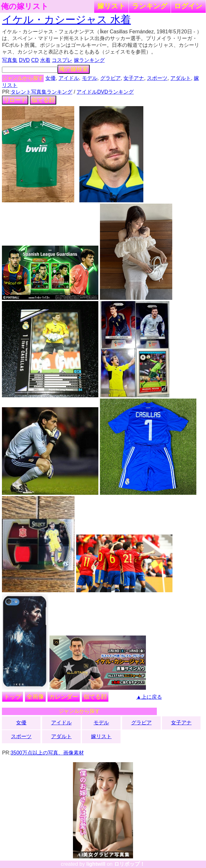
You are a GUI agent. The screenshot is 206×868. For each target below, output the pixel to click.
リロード (15, 100)
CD (35, 60)
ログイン (188, 6)
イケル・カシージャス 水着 (66, 20)
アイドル (69, 78)
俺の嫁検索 (74, 69)
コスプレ (62, 60)
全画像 (35, 697)
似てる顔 (43, 100)
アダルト (181, 78)
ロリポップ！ (130, 864)
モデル (90, 78)
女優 (50, 78)
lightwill (96, 864)
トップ (13, 697)
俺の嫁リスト (25, 6)
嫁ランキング (89, 60)
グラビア (111, 78)
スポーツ (157, 78)
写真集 (10, 60)
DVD (24, 60)
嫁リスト (111, 6)
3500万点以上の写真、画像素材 (47, 753)
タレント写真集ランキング (41, 92)
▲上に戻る (149, 697)
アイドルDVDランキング (105, 92)
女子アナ (134, 78)
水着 (45, 60)
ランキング (150, 6)
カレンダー (64, 697)
